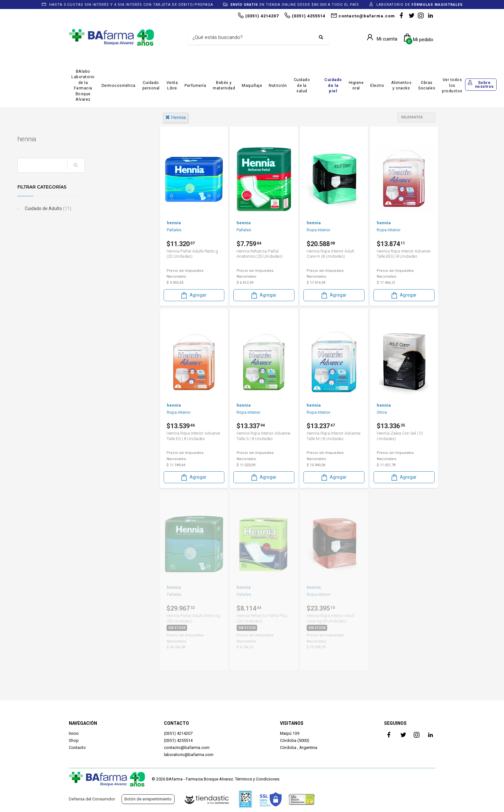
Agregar (193, 295)
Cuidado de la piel (333, 85)
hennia (175, 117)
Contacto (77, 747)
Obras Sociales (427, 85)
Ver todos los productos (452, 85)
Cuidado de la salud (302, 85)
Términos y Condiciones (257, 779)
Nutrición (278, 85)
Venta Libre (172, 85)
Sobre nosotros (484, 85)
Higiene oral (356, 85)
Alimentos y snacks (401, 85)
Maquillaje (252, 85)
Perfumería (195, 85)
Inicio (74, 733)
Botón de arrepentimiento (148, 799)
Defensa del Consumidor (92, 799)
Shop (74, 740)
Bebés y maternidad (224, 85)
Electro (377, 85)
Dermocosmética (119, 85)
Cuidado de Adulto (99, 208)
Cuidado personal (151, 85)
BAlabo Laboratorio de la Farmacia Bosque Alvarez (83, 85)
